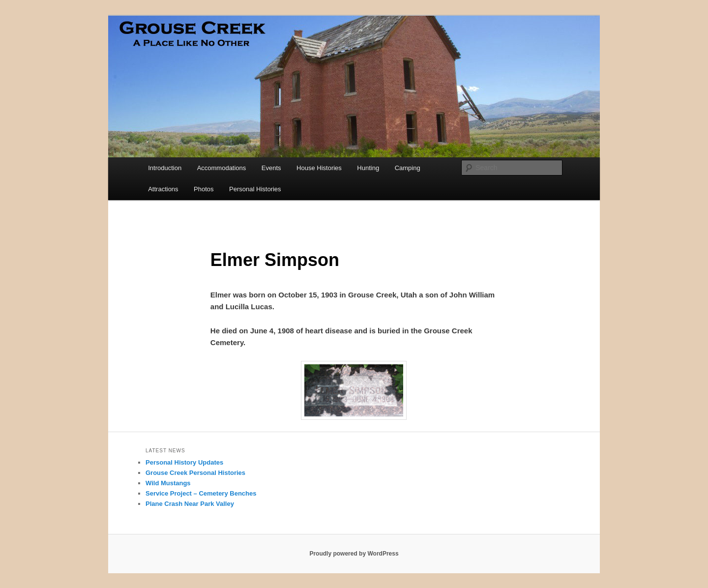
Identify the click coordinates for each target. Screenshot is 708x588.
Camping (408, 168)
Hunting (368, 168)
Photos (204, 189)
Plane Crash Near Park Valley (190, 504)
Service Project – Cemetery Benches (201, 493)
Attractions (163, 189)
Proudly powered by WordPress (354, 554)
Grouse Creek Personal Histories (195, 473)
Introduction (165, 168)
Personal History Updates (184, 462)
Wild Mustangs (168, 483)
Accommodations (222, 168)
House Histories (319, 168)
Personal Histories (255, 189)
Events (271, 168)
